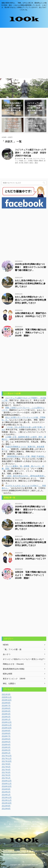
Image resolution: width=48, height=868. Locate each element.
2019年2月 (6, 717)
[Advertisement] (24, 53)
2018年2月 (6, 750)
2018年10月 (7, 728)
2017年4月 (6, 770)
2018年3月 (6, 747)
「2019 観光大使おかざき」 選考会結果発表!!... (25, 476)
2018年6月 (6, 739)
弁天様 (21, 163)
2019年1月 (6, 720)
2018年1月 (6, 753)
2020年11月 (7, 697)
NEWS (35, 824)
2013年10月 (7, 803)
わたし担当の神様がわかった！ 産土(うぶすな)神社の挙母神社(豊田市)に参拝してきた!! (31, 300)
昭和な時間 (26, 824)
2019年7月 (6, 706)
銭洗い (32, 163)
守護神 (36, 161)
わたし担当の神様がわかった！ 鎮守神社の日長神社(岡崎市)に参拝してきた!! (31, 284)
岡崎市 (41, 161)
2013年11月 (7, 800)
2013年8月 (6, 809)
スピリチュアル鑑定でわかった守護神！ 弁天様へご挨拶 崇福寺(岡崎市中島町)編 (31, 153)
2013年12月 (7, 797)
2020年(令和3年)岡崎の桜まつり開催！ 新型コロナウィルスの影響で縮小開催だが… (31, 267)
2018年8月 (6, 733)
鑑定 (36, 163)
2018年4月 (6, 745)
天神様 (30, 161)
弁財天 (26, 163)
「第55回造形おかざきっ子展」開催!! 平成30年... (25, 456)
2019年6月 (6, 708)
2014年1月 (6, 795)
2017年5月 (6, 767)
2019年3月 (6, 714)
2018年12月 (7, 722)
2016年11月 (7, 784)
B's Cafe (29, 159)
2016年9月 (6, 789)
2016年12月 (7, 781)
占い (26, 161)
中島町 (21, 161)
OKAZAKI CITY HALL (21, 826)
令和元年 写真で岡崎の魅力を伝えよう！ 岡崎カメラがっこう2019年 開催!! (31, 333)
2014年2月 (6, 792)
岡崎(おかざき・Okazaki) (22, 822)
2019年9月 (6, 703)
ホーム (9, 822)
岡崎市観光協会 (36, 826)
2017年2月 (6, 775)
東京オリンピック (14, 824)
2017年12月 (7, 756)
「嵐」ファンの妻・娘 (24, 829)
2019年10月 (7, 700)
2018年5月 (6, 742)
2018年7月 (6, 736)
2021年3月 (6, 694)
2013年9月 (6, 806)
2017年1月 (6, 778)
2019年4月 (6, 711)
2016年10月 (7, 786)
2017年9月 (6, 764)
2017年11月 (7, 758)
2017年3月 (6, 772)
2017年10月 (7, 761)
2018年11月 (7, 725)
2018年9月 (6, 731)
